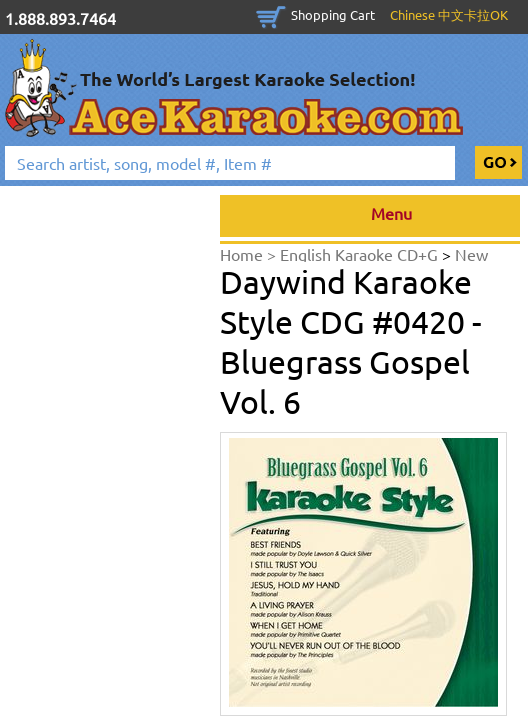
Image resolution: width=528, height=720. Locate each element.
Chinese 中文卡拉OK (449, 14)
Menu (370, 216)
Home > (250, 254)
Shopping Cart (333, 14)
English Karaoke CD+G (361, 254)
